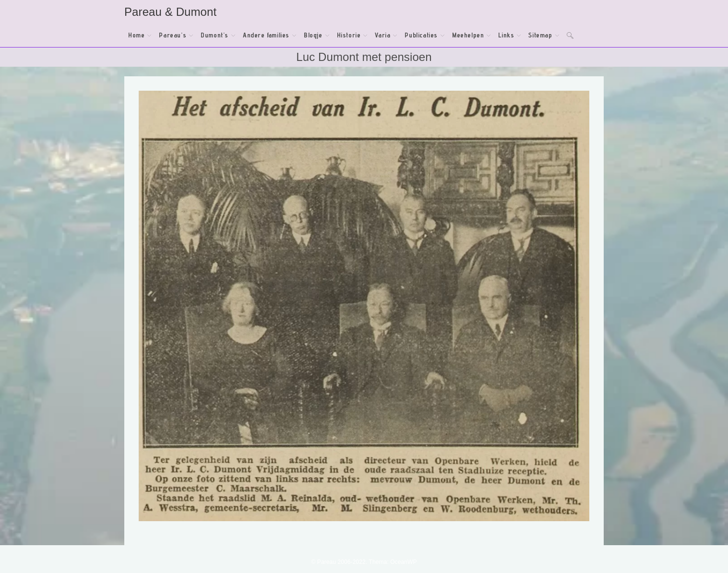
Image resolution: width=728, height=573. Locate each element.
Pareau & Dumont (170, 12)
